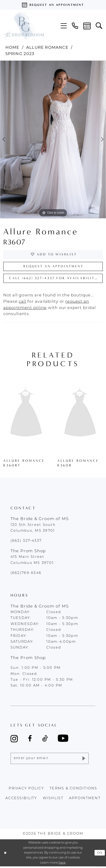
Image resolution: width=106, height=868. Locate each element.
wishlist (53, 800)
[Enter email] (50, 760)
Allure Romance (47, 48)
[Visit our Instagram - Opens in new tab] (14, 740)
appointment (85, 800)
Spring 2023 (20, 54)
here (62, 864)
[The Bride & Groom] (24, 26)
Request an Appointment (53, 267)
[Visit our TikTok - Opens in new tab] (45, 740)
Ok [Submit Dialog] (100, 854)
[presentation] (26, 415)
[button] (64, 26)
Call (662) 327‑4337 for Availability (56, 279)
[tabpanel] (53, 140)
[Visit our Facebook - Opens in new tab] (30, 740)
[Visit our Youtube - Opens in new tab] (63, 740)
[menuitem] (64, 26)
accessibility (21, 800)
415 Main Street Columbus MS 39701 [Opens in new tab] (32, 561)
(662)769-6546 (26, 574)
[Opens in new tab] (22, 303)
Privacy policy (26, 790)
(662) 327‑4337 (26, 542)
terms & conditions (73, 790)
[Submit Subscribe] (83, 760)
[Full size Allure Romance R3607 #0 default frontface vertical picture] (53, 140)
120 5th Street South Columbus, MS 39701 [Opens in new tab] (33, 529)
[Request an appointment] (53, 5)
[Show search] (99, 26)
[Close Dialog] (6, 854)
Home (12, 48)
